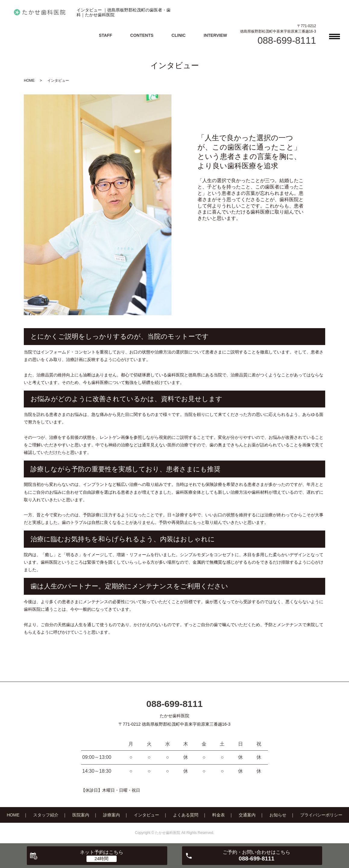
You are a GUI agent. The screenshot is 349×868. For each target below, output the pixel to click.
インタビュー (146, 815)
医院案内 (81, 815)
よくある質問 (186, 815)
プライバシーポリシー (321, 815)
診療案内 (112, 815)
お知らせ (278, 815)
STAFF (105, 35)
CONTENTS (142, 35)
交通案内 (247, 815)
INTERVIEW (215, 35)
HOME (29, 81)
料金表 (219, 815)
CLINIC (179, 35)
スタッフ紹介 (46, 815)
